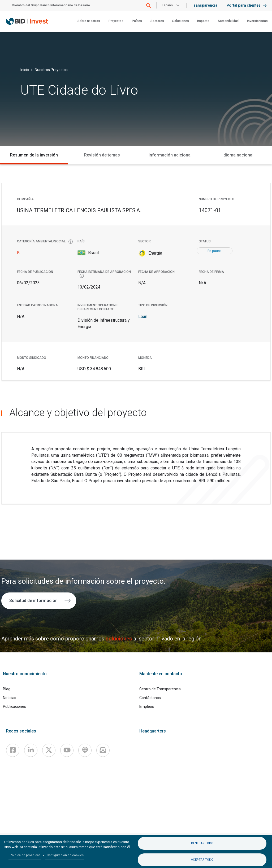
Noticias (10, 698)
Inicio (25, 69)
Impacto (203, 21)
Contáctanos (150, 698)
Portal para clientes (247, 5)
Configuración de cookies (65, 855)
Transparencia (205, 5)
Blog (7, 689)
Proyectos (116, 21)
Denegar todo (202, 843)
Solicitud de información (40, 601)
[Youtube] (67, 750)
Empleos (147, 706)
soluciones (120, 639)
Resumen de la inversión (34, 155)
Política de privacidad (25, 855)
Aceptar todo (202, 860)
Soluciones (180, 21)
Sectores (157, 21)
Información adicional (170, 155)
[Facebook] (13, 750)
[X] (49, 750)
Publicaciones (14, 706)
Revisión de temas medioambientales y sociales (102, 158)
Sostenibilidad (228, 21)
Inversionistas (257, 21)
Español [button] (168, 5)
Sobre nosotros (89, 21)
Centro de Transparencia (160, 689)
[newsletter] (103, 750)
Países (137, 21)
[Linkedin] (31, 750)
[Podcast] (85, 750)
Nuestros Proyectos (51, 69)
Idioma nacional (238, 155)
